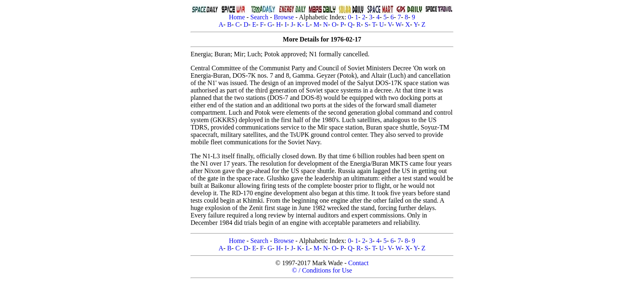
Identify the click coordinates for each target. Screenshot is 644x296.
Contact (359, 263)
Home (237, 17)
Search (260, 17)
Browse (284, 17)
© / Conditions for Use (322, 270)
